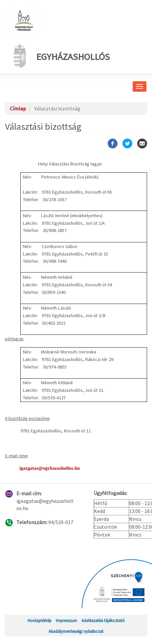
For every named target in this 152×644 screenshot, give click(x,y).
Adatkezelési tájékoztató (103, 620)
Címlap (18, 108)
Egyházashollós (60, 55)
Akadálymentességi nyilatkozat (76, 631)
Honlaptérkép (40, 620)
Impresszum (66, 620)
